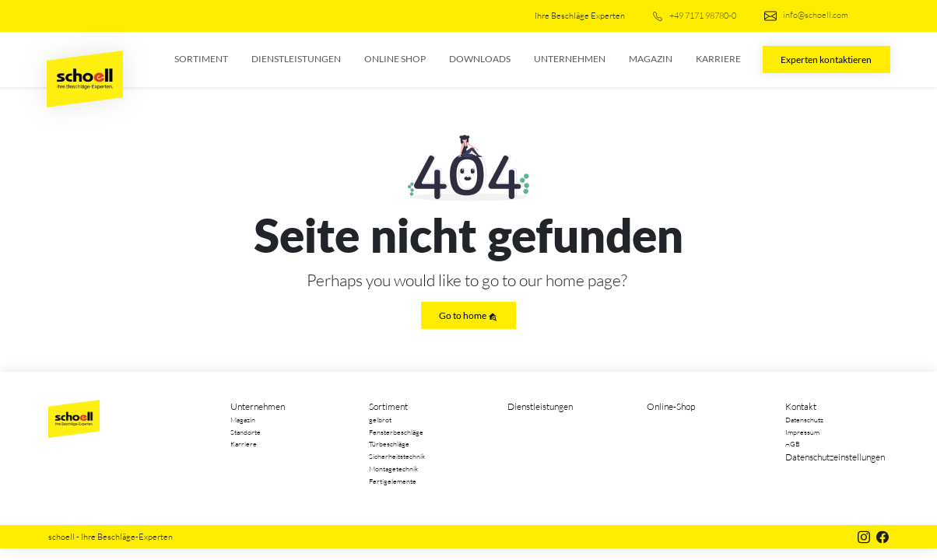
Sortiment (201, 59)
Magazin (651, 59)
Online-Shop (671, 406)
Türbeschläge (389, 443)
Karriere (718, 59)
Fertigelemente (393, 481)
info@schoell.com (806, 16)
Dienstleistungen (296, 59)
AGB (793, 443)
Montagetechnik (393, 468)
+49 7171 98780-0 (694, 16)
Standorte (246, 432)
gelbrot (380, 419)
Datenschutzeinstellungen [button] (835, 457)
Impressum (802, 432)
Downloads (480, 59)
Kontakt (801, 406)
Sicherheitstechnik (397, 456)
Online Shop (395, 59)
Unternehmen (570, 59)
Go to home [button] (468, 315)
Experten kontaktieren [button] (826, 59)
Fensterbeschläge (396, 432)
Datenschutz (804, 419)
